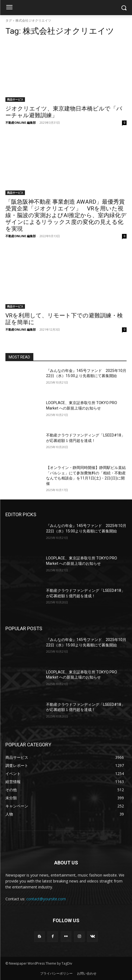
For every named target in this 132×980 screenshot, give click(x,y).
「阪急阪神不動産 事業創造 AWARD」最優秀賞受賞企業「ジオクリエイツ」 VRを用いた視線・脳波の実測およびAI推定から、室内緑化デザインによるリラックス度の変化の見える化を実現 (66, 215)
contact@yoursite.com (46, 899)
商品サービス (15, 99)
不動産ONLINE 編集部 (21, 123)
